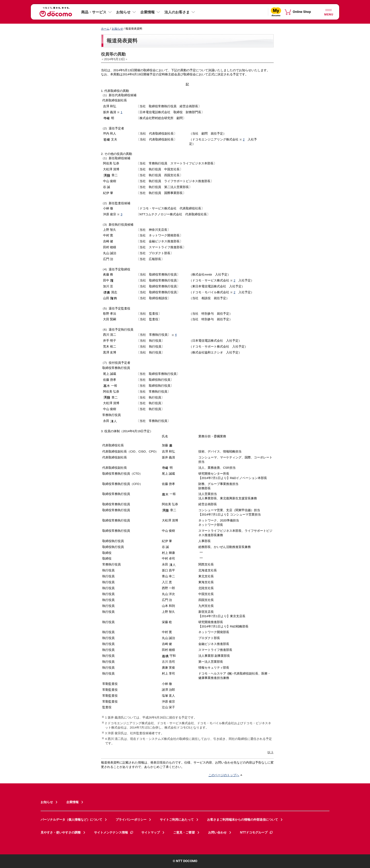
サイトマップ (151, 832)
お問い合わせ (217, 832)
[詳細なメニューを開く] (328, 12)
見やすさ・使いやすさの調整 (61, 832)
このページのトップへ (224, 775)
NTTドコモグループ (257, 832)
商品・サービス (94, 12)
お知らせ (123, 12)
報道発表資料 (122, 41)
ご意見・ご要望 (184, 832)
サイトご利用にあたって (177, 820)
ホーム (105, 29)
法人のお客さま (177, 12)
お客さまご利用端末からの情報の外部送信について (243, 820)
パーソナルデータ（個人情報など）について (71, 820)
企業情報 (147, 12)
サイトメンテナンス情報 (114, 832)
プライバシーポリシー (131, 820)
